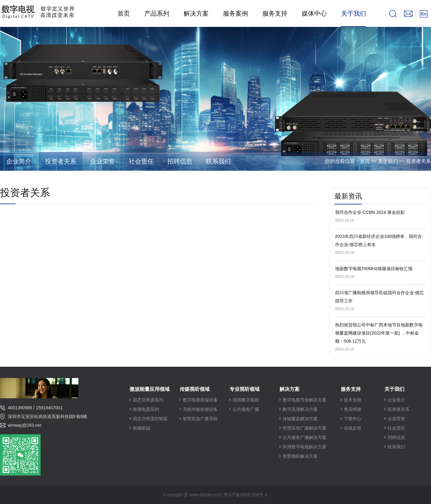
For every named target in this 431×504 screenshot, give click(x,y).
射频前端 (141, 428)
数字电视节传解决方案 (305, 400)
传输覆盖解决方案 (300, 419)
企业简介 (19, 161)
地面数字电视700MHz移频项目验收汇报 (374, 269)
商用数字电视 (246, 400)
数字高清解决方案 (300, 409)
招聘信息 (180, 161)
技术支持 (353, 400)
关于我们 (388, 161)
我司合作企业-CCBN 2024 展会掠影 (370, 212)
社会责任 (141, 161)
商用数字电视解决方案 (305, 447)
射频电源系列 (146, 409)
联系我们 (218, 161)
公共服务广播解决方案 (305, 438)
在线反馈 (353, 428)
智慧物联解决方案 (300, 456)
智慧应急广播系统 (200, 419)
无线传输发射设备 (200, 409)
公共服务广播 (246, 409)
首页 (365, 161)
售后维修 (353, 409)
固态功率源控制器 (150, 419)
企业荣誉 (102, 161)
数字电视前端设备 (200, 400)
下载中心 (353, 419)
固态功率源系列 (148, 400)
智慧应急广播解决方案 (305, 428)
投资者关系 (61, 161)
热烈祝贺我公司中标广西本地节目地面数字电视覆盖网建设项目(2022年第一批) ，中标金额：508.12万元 (379, 333)
